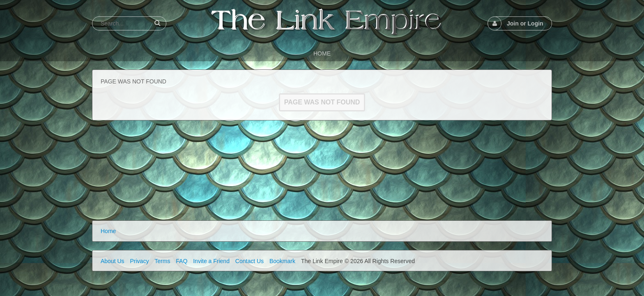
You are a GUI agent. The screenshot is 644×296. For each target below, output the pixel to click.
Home (108, 231)
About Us (113, 261)
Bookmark (282, 261)
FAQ (182, 261)
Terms (162, 261)
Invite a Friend (211, 261)
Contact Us (250, 261)
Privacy (139, 261)
